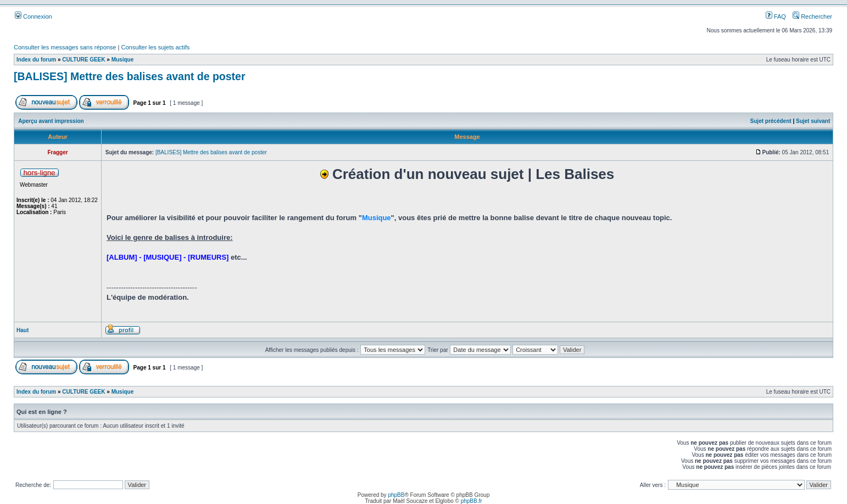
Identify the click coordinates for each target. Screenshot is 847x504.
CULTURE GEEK (83, 60)
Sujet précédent (771, 121)
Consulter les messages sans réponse (65, 47)
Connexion (34, 16)
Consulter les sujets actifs (155, 47)
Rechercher (812, 16)
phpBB (396, 495)
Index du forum (36, 60)
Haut (23, 330)
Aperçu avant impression (51, 121)
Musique (123, 60)
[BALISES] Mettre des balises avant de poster (130, 76)
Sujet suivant (813, 121)
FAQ (776, 16)
